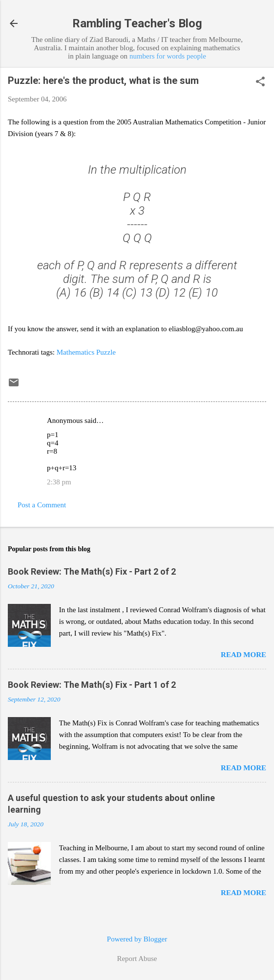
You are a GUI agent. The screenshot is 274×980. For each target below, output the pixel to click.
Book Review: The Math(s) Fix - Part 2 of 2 (92, 571)
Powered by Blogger (137, 939)
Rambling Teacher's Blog (137, 23)
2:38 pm (59, 482)
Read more (243, 655)
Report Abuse (137, 959)
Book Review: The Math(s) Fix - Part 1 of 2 (92, 685)
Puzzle (106, 352)
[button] (260, 82)
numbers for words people (168, 56)
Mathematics (75, 352)
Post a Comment (42, 505)
